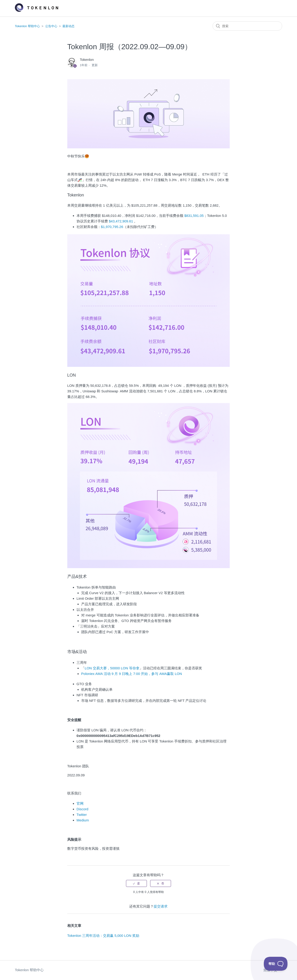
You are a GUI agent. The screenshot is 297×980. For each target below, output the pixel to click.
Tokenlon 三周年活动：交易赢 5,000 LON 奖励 (103, 936)
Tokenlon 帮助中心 (27, 26)
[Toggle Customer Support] (276, 964)
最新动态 (68, 26)
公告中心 (51, 26)
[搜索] (247, 26)
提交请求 (161, 906)
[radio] (136, 883)
